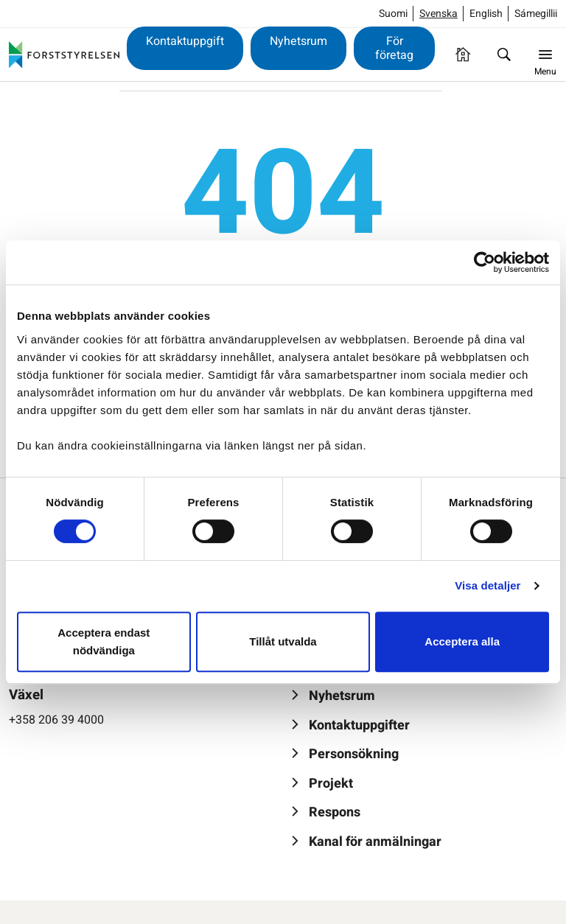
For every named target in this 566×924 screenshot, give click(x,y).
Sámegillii (536, 14)
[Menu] (545, 55)
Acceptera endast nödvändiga (104, 641)
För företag (394, 48)
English (486, 14)
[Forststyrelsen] (64, 55)
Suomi (393, 14)
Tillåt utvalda (283, 641)
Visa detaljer (488, 585)
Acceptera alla (462, 641)
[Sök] (504, 55)
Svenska (439, 14)
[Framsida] (463, 55)
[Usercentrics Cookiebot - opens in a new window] (485, 262)
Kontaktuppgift (185, 41)
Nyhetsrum (298, 41)
